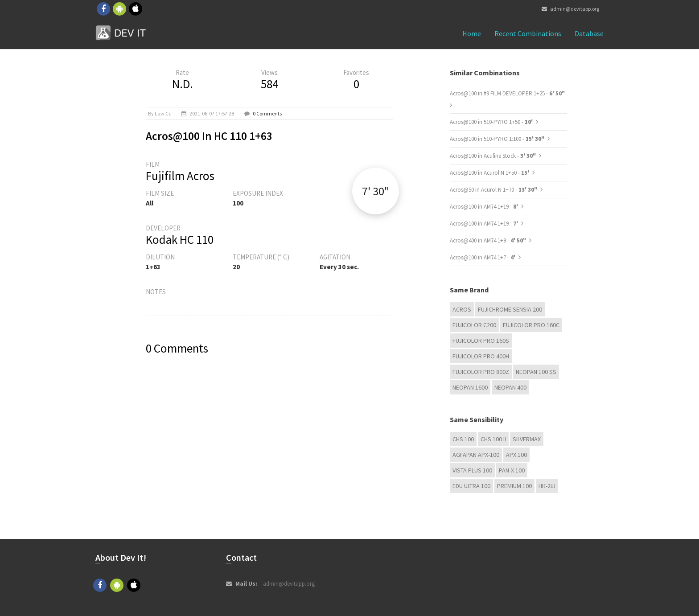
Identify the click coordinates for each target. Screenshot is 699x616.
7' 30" (376, 191)
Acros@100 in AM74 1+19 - (485, 207)
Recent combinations (528, 33)
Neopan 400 (510, 387)
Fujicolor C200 (474, 325)
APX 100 (516, 455)
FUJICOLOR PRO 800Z (481, 372)
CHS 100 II (493, 439)
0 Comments (267, 113)
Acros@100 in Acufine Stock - (493, 156)
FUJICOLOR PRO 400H (481, 356)
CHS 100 (463, 439)
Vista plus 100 (472, 470)
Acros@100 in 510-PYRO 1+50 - (492, 122)
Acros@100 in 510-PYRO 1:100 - (497, 139)
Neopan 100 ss (536, 372)
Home (472, 33)
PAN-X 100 (512, 470)
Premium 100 (514, 486)
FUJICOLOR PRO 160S (481, 341)
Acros (462, 309)
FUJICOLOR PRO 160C (531, 325)
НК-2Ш (547, 486)
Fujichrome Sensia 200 (510, 309)
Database (589, 33)
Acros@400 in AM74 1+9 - (488, 240)
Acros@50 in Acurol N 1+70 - (493, 190)
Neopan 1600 (470, 387)
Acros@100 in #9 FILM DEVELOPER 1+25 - (507, 93)
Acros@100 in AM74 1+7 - (483, 257)
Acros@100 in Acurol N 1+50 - (490, 173)
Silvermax (527, 439)
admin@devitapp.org (570, 9)
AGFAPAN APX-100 (476, 455)
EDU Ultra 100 (471, 486)
